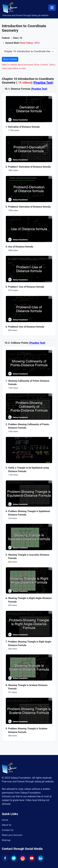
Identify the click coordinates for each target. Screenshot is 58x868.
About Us (7, 825)
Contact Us (8, 830)
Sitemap (6, 840)
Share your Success (12, 835)
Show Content (10, 59)
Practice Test (43, 83)
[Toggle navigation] (52, 8)
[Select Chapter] (29, 51)
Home (5, 820)
